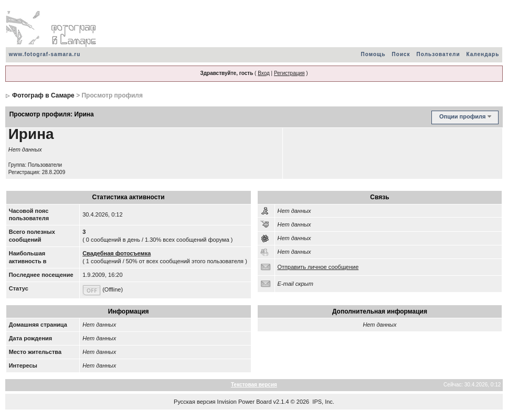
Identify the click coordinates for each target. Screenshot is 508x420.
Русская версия (194, 402)
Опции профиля (462, 116)
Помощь (373, 54)
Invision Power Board (245, 402)
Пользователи (438, 54)
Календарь (483, 54)
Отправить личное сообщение (318, 267)
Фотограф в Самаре (43, 95)
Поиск (401, 54)
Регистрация (289, 73)
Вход (264, 73)
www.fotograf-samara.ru (45, 54)
